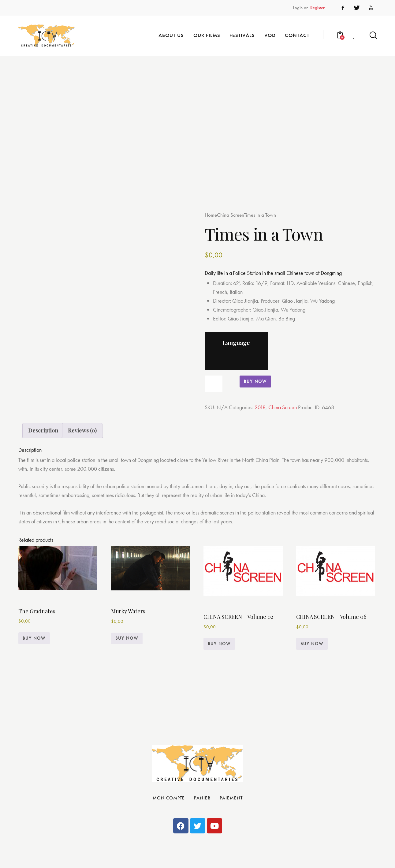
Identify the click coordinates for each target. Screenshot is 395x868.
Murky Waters (128, 611)
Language (236, 342)
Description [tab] (43, 430)
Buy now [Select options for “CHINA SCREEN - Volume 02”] (219, 644)
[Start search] (373, 35)
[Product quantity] (214, 384)
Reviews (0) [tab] (82, 430)
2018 (260, 407)
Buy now (255, 381)
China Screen (230, 215)
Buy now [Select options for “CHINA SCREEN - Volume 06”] (312, 644)
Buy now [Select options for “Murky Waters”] (127, 638)
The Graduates (37, 611)
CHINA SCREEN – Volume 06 (331, 617)
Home (211, 215)
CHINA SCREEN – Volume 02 (238, 617)
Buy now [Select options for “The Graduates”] (34, 638)
